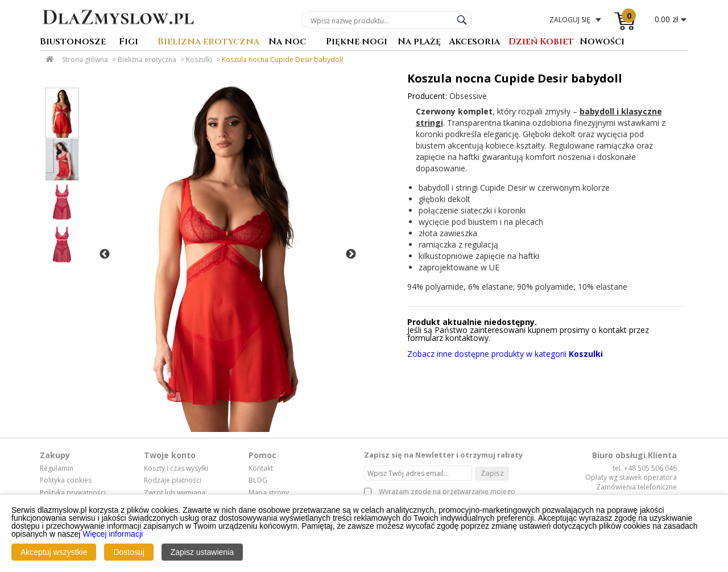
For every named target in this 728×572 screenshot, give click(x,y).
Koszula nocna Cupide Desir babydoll (282, 59)
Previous (105, 254)
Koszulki (199, 59)
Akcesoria (474, 42)
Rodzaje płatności (173, 480)
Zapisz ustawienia (202, 553)
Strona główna (85, 59)
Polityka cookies (66, 480)
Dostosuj (129, 553)
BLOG (258, 480)
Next (351, 254)
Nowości (602, 42)
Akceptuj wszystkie (54, 553)
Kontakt (261, 468)
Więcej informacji (113, 534)
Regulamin (57, 468)
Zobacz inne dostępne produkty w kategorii (505, 354)
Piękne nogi (357, 42)
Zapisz (492, 473)
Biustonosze (73, 42)
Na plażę (419, 42)
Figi (129, 42)
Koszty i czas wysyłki (176, 468)
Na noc (287, 42)
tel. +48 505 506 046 (645, 468)
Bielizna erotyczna (208, 42)
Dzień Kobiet (541, 42)
